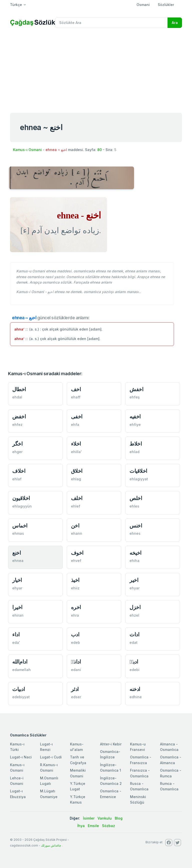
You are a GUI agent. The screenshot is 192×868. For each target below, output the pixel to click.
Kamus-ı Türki (17, 747)
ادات (134, 634)
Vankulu (105, 818)
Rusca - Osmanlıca (139, 786)
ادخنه (135, 689)
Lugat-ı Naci (21, 757)
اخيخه (135, 553)
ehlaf (17, 479)
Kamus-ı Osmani (27, 150)
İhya (81, 826)
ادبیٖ (134, 662)
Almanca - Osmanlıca (169, 747)
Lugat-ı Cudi (51, 757)
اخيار (17, 580)
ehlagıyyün (22, 506)
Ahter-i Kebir (111, 744)
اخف (76, 389)
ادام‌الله (20, 662)
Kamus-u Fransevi (138, 747)
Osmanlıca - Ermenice (111, 794)
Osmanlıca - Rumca (171, 773)
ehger (17, 452)
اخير (134, 580)
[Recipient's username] (111, 23)
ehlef (76, 506)
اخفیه (135, 417)
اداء (16, 634)
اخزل (135, 607)
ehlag (76, 479)
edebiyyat (21, 697)
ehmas (18, 533)
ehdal (17, 397)
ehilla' (76, 452)
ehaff (76, 397)
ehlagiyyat (139, 479)
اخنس (136, 526)
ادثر (75, 689)
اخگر (17, 444)
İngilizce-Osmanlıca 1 (110, 768)
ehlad (134, 452)
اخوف (77, 553)
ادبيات (18, 689)
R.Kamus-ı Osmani (49, 768)
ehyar (17, 588)
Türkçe (16, 5)
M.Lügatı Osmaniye (49, 794)
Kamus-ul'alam (77, 747)
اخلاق (77, 471)
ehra (75, 615)
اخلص (136, 498)
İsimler (89, 818)
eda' (16, 642)
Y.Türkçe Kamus (78, 799)
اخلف (77, 498)
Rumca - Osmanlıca (169, 786)
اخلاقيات (138, 471)
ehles (134, 506)
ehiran (18, 615)
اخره (76, 607)
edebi (134, 670)
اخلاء (76, 444)
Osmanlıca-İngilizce (110, 754)
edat (133, 642)
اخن (75, 526)
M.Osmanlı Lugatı (49, 781)
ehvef (76, 561)
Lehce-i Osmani (17, 781)
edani (76, 670)
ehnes (135, 533)
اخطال (19, 389)
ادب (75, 634)
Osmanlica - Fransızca (141, 760)
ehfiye (135, 425)
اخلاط (136, 444)
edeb (75, 642)
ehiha (134, 561)
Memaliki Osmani (78, 773)
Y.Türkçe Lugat (78, 786)
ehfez (17, 425)
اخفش (136, 389)
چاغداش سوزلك (51, 845)
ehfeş (135, 397)
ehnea (18, 561)
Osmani (143, 5)
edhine (136, 697)
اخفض (19, 417)
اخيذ (75, 580)
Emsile (93, 826)
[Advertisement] (96, 69)
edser (76, 697)
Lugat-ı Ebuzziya (18, 794)
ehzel (134, 615)
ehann (77, 533)
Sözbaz (108, 826)
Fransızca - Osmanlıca (140, 773)
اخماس (20, 526)
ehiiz (75, 588)
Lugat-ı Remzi (46, 747)
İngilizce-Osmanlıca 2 (111, 781)
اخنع (16, 553)
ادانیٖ (76, 662)
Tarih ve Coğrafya (78, 760)
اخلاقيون (21, 498)
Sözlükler (166, 5)
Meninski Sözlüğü (138, 799)
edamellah (21, 670)
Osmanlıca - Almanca (171, 760)
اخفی (77, 417)
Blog (119, 818)
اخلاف (19, 471)
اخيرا (17, 607)
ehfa (75, 425)
